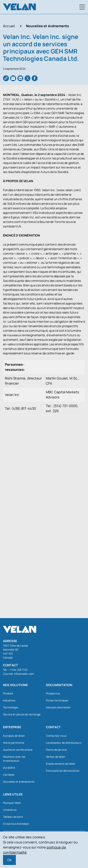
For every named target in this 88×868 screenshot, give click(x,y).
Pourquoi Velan (12, 803)
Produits (8, 693)
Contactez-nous (56, 736)
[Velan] (19, 7)
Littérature (10, 810)
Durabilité (9, 768)
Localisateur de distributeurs (64, 743)
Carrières (9, 775)
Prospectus (53, 693)
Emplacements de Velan (61, 764)
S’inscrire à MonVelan (16, 824)
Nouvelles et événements (47, 26)
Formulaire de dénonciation (63, 771)
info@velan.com (24, 674)
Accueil (9, 26)
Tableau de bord (13, 817)
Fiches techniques (57, 700)
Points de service (56, 750)
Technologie (10, 707)
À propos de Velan (14, 736)
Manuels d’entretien (58, 707)
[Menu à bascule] (82, 7)
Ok (9, 860)
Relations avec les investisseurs (14, 759)
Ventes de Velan (56, 757)
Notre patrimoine (14, 743)
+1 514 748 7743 (18, 670)
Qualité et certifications (18, 750)
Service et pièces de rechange (22, 714)
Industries (9, 700)
